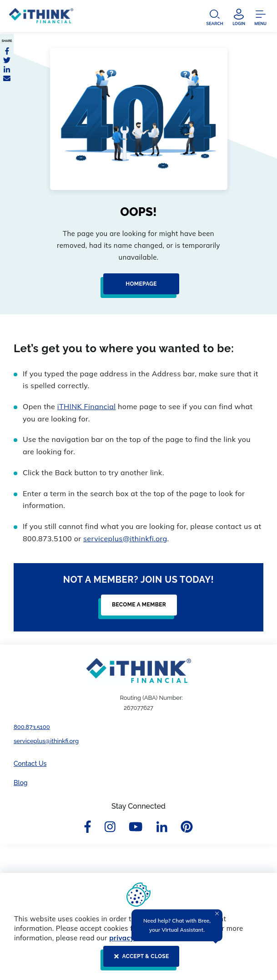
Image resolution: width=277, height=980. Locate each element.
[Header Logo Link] (41, 18)
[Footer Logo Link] (139, 671)
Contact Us (30, 764)
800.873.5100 (32, 727)
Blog (21, 783)
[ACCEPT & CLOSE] (138, 960)
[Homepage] (138, 287)
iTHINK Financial (87, 406)
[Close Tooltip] (217, 913)
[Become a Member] (136, 609)
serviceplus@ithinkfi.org (125, 539)
